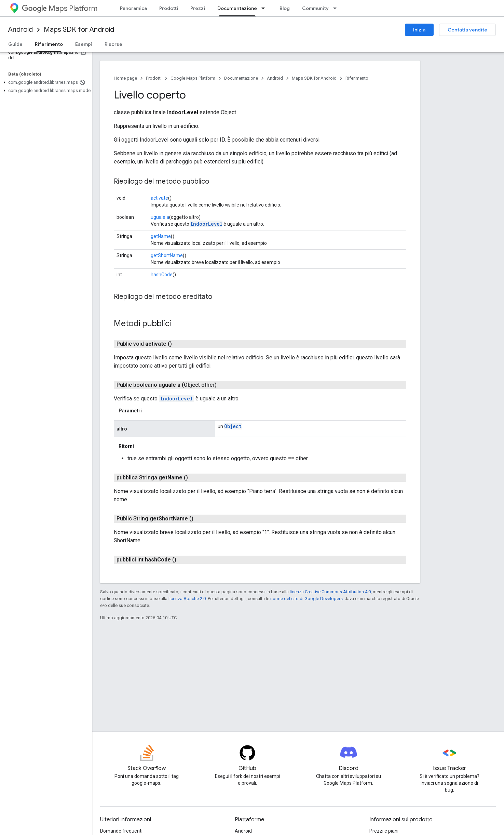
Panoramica (133, 8)
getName (161, 236)
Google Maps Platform (193, 78)
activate (159, 198)
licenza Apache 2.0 (187, 599)
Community (315, 8)
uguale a (160, 217)
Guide (15, 44)
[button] (45, 82)
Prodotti (169, 8)
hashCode (162, 275)
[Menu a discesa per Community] (337, 8)
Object (233, 426)
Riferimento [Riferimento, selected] (49, 44)
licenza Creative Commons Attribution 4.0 (330, 592)
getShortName (167, 255)
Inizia (419, 30)
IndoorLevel (206, 224)
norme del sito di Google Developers (307, 599)
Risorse (113, 44)
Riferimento (357, 78)
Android (21, 30)
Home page (125, 78)
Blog (285, 8)
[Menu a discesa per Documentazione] (265, 8)
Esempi (84, 44)
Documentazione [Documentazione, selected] (237, 8)
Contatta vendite (467, 30)
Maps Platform (60, 8)
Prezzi (198, 8)
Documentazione (241, 78)
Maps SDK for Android (79, 30)
